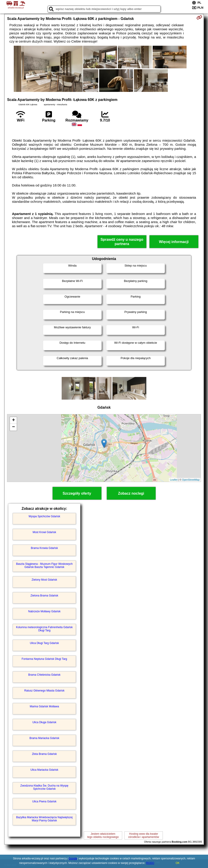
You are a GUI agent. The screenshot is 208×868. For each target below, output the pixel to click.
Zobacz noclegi (131, 493)
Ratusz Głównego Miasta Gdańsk (44, 691)
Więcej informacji (174, 242)
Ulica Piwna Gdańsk (44, 801)
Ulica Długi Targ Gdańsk (44, 643)
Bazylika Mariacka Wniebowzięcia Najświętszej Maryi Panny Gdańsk (44, 819)
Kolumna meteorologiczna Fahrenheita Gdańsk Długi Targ (44, 629)
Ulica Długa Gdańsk (44, 722)
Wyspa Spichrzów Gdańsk (44, 516)
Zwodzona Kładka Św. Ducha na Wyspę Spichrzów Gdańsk (44, 787)
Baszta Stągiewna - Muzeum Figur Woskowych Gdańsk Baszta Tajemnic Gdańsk (44, 565)
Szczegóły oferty (77, 493)
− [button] (13, 427)
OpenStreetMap (191, 480)
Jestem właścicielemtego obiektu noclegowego (103, 835)
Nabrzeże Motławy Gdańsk (44, 611)
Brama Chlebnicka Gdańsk (44, 675)
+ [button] (13, 420)
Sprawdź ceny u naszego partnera (122, 242)
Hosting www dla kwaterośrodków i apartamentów (144, 835)
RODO (150, 863)
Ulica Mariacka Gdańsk (44, 770)
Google (73, 858)
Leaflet (174, 480)
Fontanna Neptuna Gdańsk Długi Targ (44, 659)
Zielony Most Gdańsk (44, 580)
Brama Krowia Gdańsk (44, 548)
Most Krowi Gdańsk (44, 532)
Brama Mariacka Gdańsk (44, 738)
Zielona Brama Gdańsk (44, 596)
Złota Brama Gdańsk (44, 754)
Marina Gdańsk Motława (44, 706)
